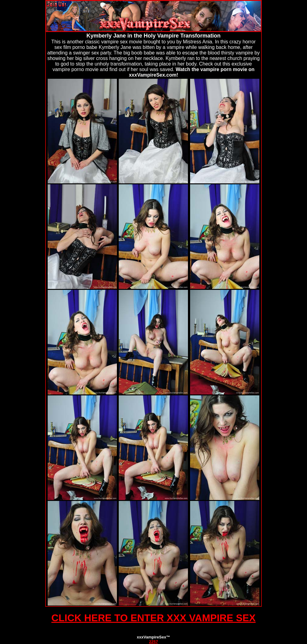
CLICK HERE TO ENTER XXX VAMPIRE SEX (153, 618)
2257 (154, 642)
